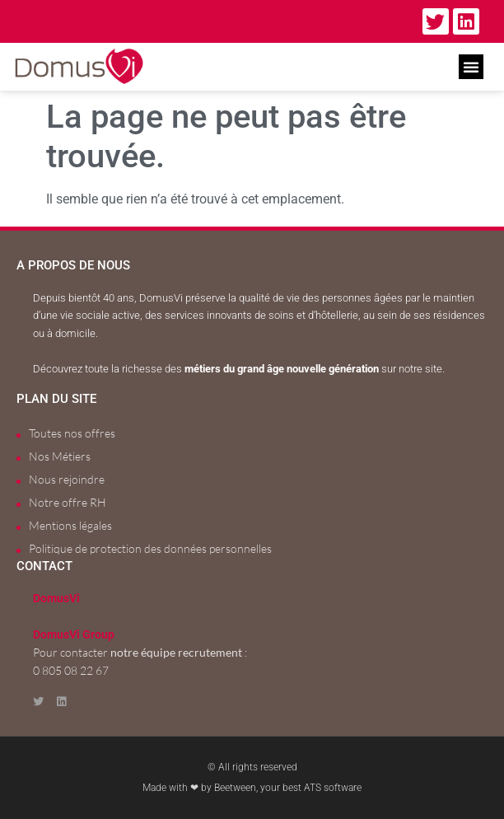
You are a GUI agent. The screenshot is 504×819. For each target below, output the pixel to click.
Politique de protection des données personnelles (150, 548)
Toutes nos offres (72, 433)
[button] (471, 67)
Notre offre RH (68, 502)
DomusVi (56, 599)
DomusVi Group (74, 635)
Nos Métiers (60, 456)
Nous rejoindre (67, 479)
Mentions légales (70, 525)
